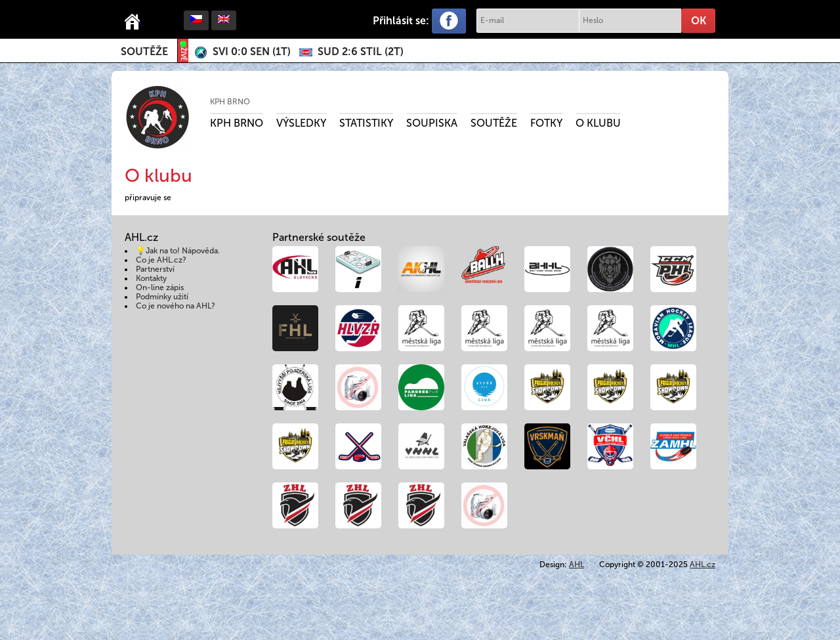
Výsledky (301, 123)
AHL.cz (703, 565)
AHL (577, 565)
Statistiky (366, 123)
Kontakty (151, 278)
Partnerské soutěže (319, 237)
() (252, 52)
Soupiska (432, 123)
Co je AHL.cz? (161, 260)
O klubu (598, 123)
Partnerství (155, 269)
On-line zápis (160, 288)
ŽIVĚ (183, 51)
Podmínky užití (162, 297)
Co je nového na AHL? (176, 306)
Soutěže (144, 52)
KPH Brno (230, 102)
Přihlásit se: (401, 21)
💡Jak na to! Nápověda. (178, 251)
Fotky (546, 123)
